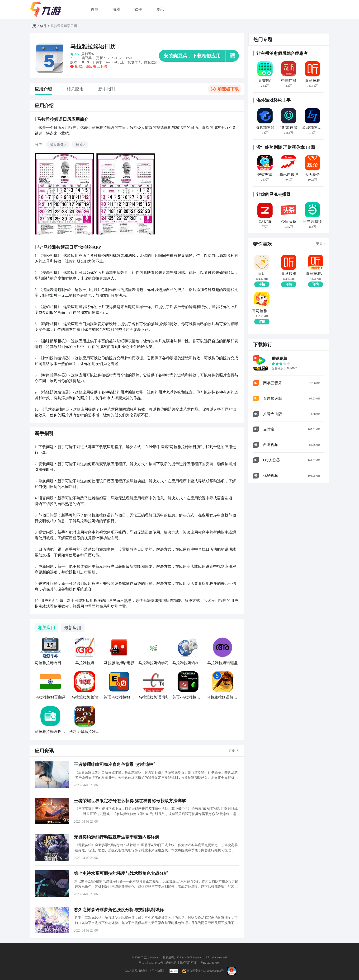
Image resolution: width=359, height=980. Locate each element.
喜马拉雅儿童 (262, 311)
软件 (138, 9)
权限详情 (134, 62)
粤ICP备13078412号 (151, 963)
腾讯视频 (279, 359)
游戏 (116, 9)
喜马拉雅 (289, 274)
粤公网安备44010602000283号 (203, 971)
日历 (262, 274)
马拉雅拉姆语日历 (64, 26)
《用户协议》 (157, 971)
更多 (232, 751)
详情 (262, 284)
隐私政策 (151, 62)
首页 (94, 9)
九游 (33, 26)
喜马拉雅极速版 (316, 274)
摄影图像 (58, 144)
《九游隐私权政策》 (136, 971)
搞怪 (81, 144)
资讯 (160, 9)
